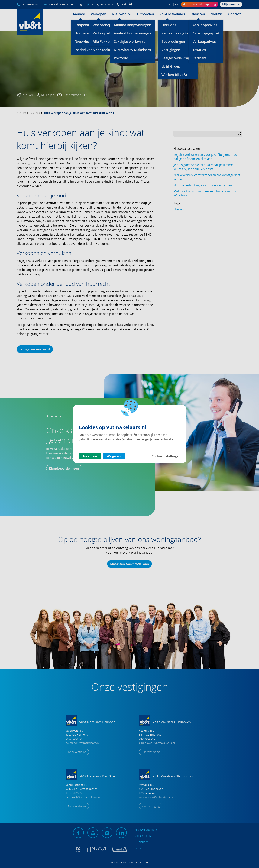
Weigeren (114, 456)
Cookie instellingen (166, 456)
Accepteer (90, 456)
